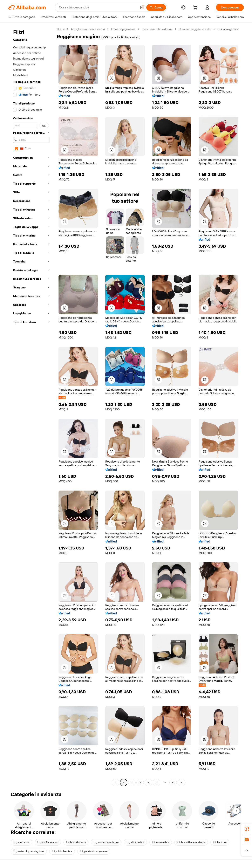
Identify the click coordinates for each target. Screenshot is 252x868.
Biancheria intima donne (157, 29)
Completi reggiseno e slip (195, 29)
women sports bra (106, 842)
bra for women (48, 842)
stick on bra (135, 842)
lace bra (220, 842)
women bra (161, 842)
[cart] (196, 8)
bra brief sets (76, 842)
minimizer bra (62, 851)
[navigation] (31, 406)
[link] (247, 829)
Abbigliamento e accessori (88, 29)
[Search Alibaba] (98, 7)
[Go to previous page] (115, 782)
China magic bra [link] (228, 29)
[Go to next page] (181, 782)
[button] (142, 7)
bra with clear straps (191, 842)
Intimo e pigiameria (123, 29)
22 (173, 782)
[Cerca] (156, 7)
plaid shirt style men (94, 851)
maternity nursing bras (29, 851)
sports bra (21, 842)
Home (61, 29)
